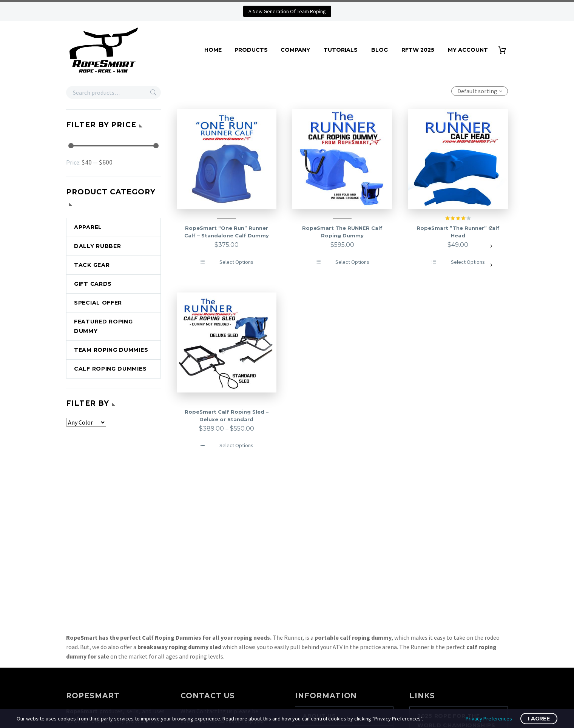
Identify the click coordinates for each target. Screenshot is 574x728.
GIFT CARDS (93, 284)
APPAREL (88, 227)
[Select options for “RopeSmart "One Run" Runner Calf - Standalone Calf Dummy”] (226, 262)
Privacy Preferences (489, 719)
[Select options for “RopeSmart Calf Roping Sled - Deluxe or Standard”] (226, 446)
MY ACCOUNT (468, 50)
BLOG (380, 50)
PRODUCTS (251, 50)
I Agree (539, 719)
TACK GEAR (92, 265)
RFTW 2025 (418, 50)
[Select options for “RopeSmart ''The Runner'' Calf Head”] (458, 262)
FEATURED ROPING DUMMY (103, 326)
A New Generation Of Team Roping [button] (287, 11)
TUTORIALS (341, 50)
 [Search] (153, 92)
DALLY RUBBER (97, 246)
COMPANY (295, 50)
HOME (213, 50)
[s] (113, 92)
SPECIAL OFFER (98, 303)
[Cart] (505, 50)
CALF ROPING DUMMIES (110, 369)
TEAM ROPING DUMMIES (111, 350)
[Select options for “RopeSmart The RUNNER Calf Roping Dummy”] (342, 262)
